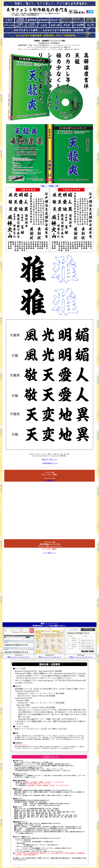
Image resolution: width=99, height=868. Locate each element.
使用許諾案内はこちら (50, 463)
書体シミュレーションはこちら (18, 657)
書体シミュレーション (49, 624)
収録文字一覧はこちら (49, 459)
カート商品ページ (49, 480)
